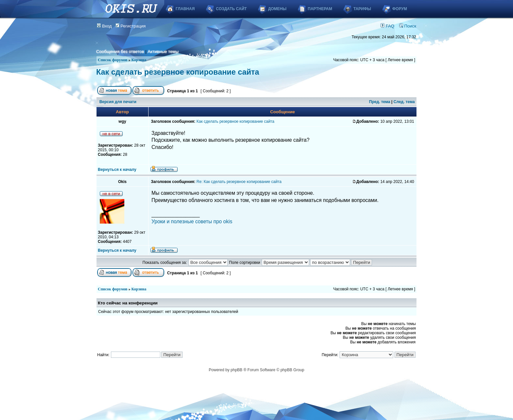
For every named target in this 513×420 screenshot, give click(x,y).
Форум (400, 9)
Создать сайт (231, 9)
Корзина (139, 60)
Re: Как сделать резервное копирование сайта (239, 182)
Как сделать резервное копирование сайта (178, 72)
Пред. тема (380, 102)
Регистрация (131, 26)
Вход (104, 26)
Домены (277, 9)
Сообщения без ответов (120, 52)
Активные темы (163, 52)
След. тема (404, 102)
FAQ (387, 26)
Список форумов (113, 60)
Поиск (408, 26)
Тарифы (362, 9)
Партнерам (320, 9)
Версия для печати (118, 102)
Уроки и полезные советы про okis (192, 221)
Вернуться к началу (117, 170)
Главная (185, 9)
